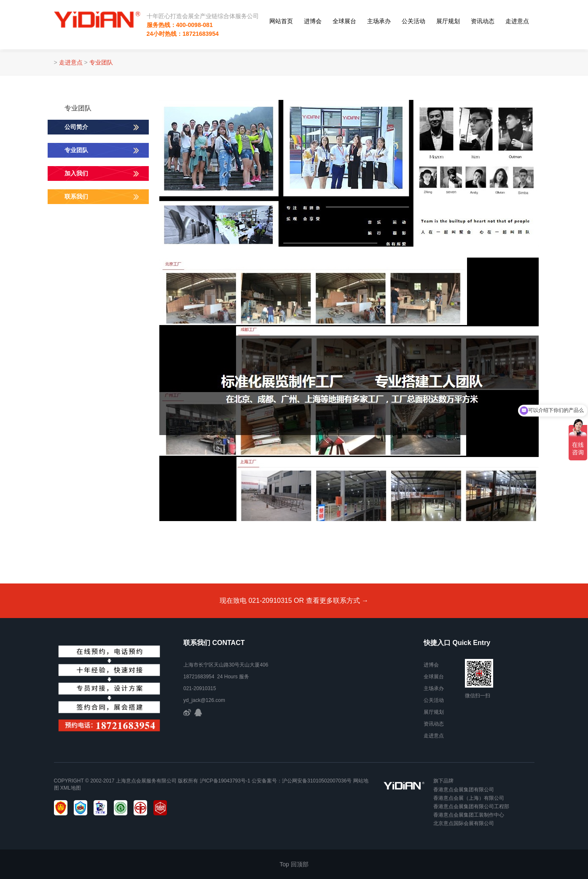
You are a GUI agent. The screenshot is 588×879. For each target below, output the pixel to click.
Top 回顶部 (294, 864)
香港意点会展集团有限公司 (464, 790)
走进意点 (517, 21)
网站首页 (281, 21)
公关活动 (413, 21)
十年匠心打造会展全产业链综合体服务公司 (203, 16)
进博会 (313, 21)
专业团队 (101, 62)
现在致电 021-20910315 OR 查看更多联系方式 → (294, 601)
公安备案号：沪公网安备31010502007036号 (302, 781)
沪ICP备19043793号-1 (225, 781)
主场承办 (379, 21)
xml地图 (71, 788)
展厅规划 (448, 21)
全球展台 (344, 21)
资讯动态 (483, 21)
